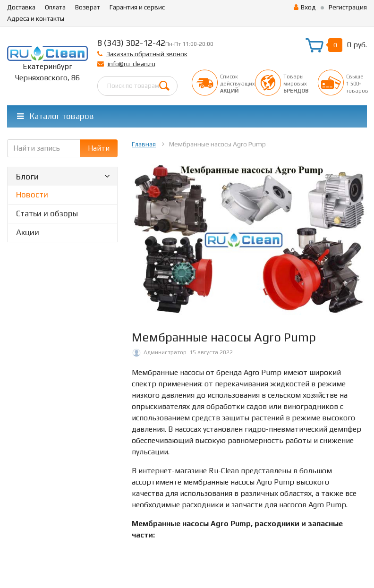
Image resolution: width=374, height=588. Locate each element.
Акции (28, 232)
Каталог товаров (55, 116)
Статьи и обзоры (47, 213)
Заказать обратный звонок (147, 54)
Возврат (88, 7)
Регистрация (348, 7)
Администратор (165, 352)
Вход (305, 7)
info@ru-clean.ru (132, 64)
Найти (99, 148)
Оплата (55, 7)
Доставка (21, 7)
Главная (144, 144)
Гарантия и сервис (137, 7)
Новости (32, 195)
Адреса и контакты (36, 18)
